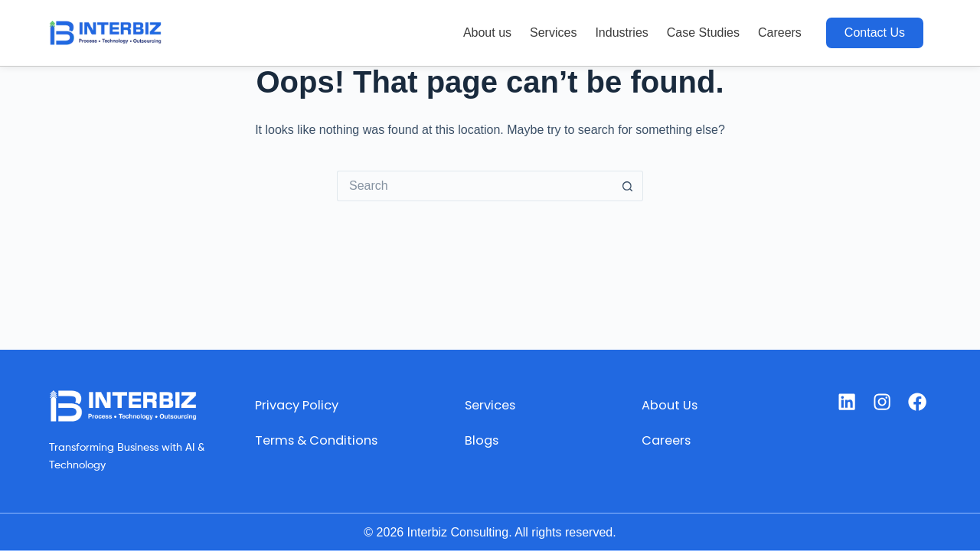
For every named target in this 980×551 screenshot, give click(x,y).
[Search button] (628, 186)
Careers (780, 33)
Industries (621, 33)
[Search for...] (475, 186)
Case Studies (703, 33)
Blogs (480, 440)
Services (553, 33)
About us (487, 33)
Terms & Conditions (281, 448)
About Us (670, 405)
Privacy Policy (289, 405)
